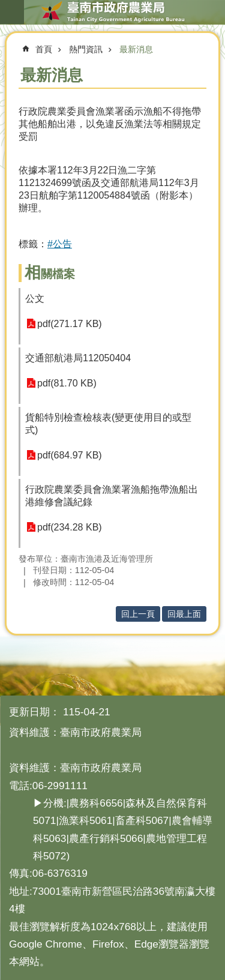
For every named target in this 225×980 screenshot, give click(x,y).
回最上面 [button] (184, 614)
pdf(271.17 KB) (70, 324)
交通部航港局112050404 (78, 358)
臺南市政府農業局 (112, 12)
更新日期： (34, 712)
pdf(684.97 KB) (70, 455)
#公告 (60, 244)
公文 (35, 299)
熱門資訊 (86, 49)
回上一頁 (138, 614)
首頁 (44, 49)
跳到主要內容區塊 (6, 6)
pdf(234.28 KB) (70, 527)
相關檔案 (50, 274)
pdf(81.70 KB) (67, 383)
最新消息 (136, 49)
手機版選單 (12, 12)
